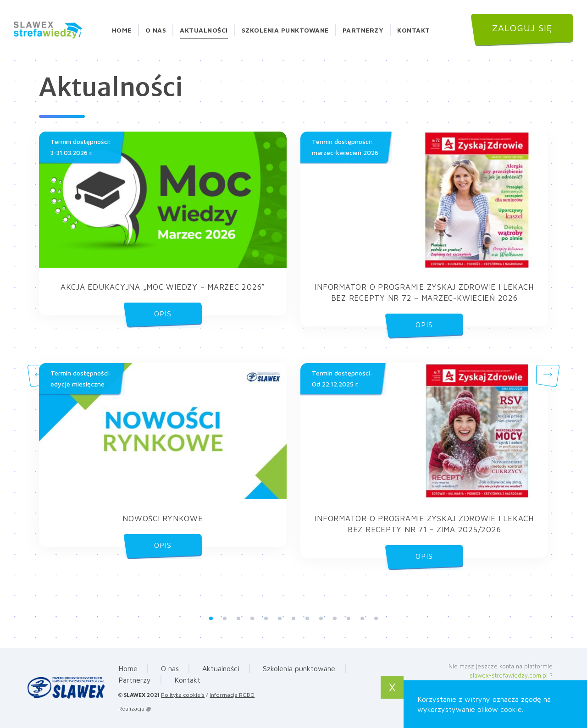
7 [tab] (293, 618)
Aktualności (204, 30)
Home (122, 30)
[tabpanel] (293, 363)
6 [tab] (280, 618)
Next (548, 376)
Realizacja (135, 709)
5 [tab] (266, 618)
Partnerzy (363, 30)
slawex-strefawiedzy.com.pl (509, 675)
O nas (156, 30)
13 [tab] (376, 618)
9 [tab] (321, 618)
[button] (163, 223)
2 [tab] (225, 618)
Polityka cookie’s (183, 695)
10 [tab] (335, 618)
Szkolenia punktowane (285, 30)
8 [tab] (307, 618)
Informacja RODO (232, 695)
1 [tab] (211, 618)
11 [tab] (349, 618)
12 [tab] (362, 618)
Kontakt (414, 30)
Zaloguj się (522, 28)
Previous (39, 376)
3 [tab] (238, 618)
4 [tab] (252, 618)
